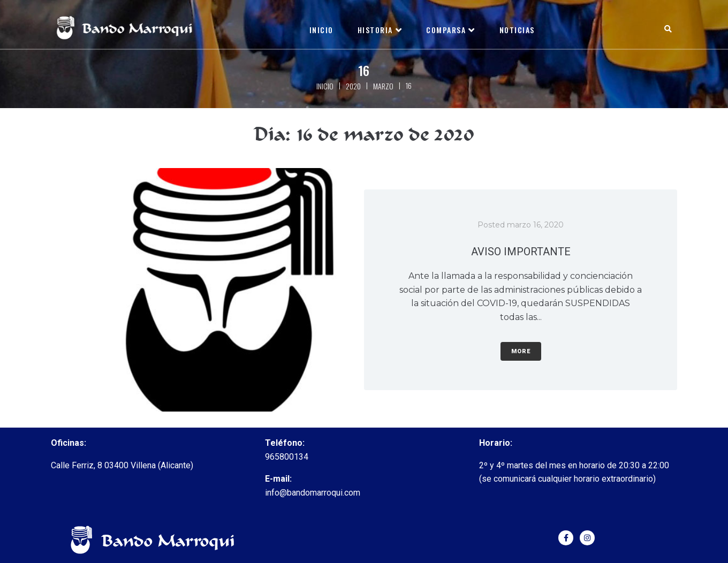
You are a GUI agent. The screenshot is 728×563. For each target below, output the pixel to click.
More (521, 351)
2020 (353, 86)
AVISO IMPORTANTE (521, 252)
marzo (383, 86)
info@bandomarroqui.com (313, 493)
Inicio (325, 86)
